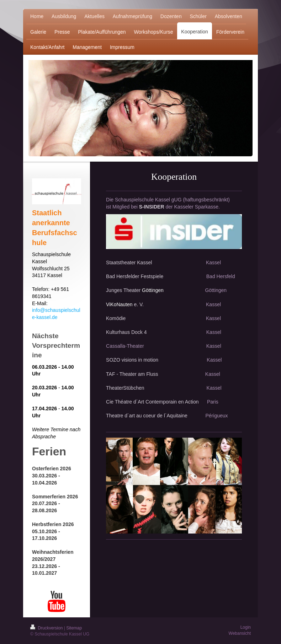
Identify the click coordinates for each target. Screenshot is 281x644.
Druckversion (47, 628)
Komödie (155, 318)
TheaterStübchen (125, 388)
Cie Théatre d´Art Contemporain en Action (153, 402)
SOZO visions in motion (132, 360)
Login (246, 627)
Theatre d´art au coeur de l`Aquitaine (147, 416)
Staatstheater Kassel (130, 263)
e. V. (139, 304)
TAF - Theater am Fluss (132, 374)
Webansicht (240, 633)
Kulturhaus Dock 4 (128, 332)
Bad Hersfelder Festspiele (135, 276)
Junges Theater (123, 290)
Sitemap (74, 628)
